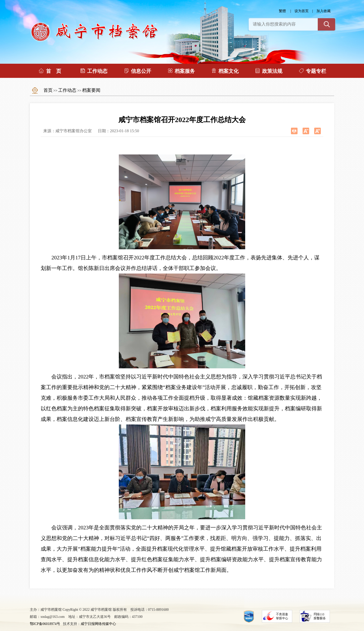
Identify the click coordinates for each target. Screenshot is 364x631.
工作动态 (94, 71)
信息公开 (137, 71)
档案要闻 (91, 90)
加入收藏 (324, 11)
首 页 (50, 71)
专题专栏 (312, 71)
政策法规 (269, 71)
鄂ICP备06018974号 (45, 624)
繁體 (282, 11)
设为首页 (302, 11)
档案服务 (181, 71)
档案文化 (225, 71)
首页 (48, 90)
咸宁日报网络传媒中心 (98, 624)
